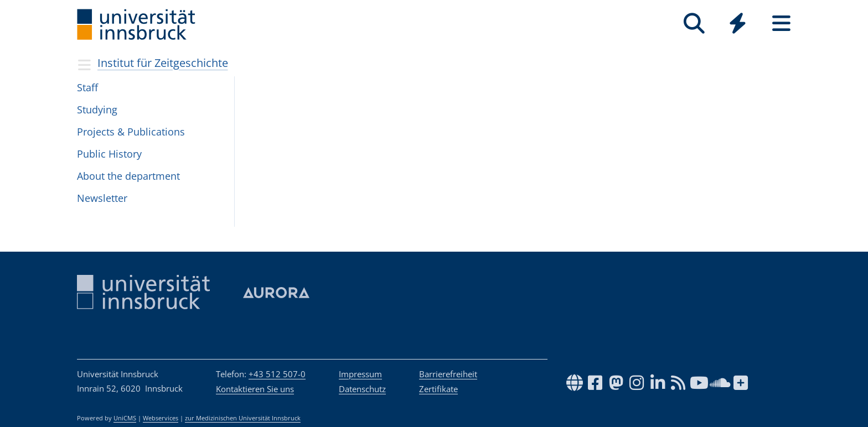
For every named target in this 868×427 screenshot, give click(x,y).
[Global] (738, 25)
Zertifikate (438, 389)
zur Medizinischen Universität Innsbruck (243, 418)
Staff (87, 87)
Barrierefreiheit (448, 374)
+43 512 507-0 (277, 374)
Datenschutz (362, 389)
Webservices (161, 418)
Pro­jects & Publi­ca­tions (131, 132)
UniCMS (125, 418)
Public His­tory (109, 154)
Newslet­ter (102, 198)
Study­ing (97, 110)
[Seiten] (781, 24)
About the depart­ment (128, 176)
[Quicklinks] (738, 24)
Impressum (360, 374)
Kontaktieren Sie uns (255, 389)
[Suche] (694, 24)
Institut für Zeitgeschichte (163, 63)
